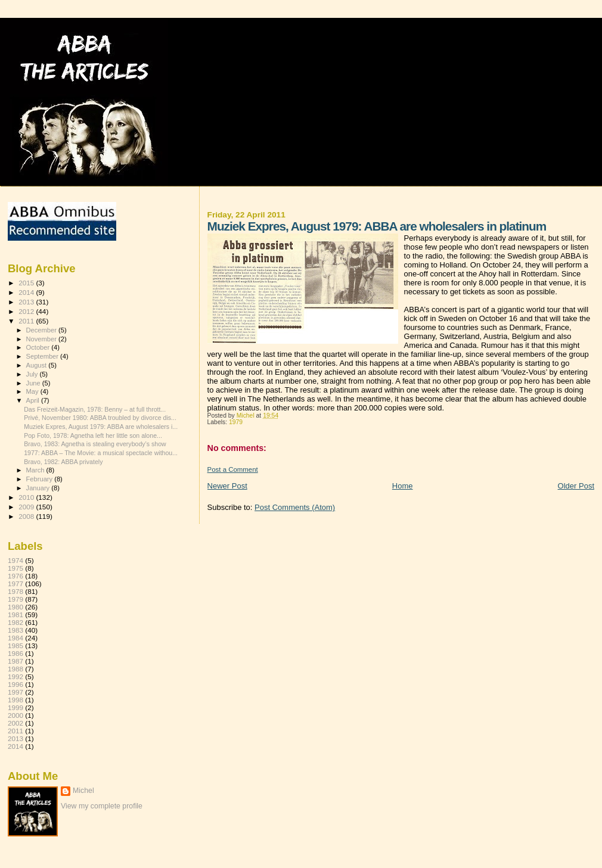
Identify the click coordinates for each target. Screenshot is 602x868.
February (41, 479)
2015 (27, 283)
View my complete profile (102, 806)
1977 (15, 584)
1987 (15, 661)
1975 (15, 568)
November (42, 339)
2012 (27, 311)
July (33, 374)
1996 (15, 684)
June (34, 383)
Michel (83, 791)
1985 (15, 645)
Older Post (576, 486)
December (42, 330)
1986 (15, 653)
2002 (15, 723)
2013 (27, 302)
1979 (236, 422)
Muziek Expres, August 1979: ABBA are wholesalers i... (101, 427)
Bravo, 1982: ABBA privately (63, 462)
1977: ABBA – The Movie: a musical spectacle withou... (101, 453)
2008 (27, 516)
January (39, 488)
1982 (15, 622)
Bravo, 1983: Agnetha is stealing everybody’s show (95, 444)
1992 (15, 676)
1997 (15, 692)
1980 (15, 607)
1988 (15, 669)
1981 (15, 615)
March (36, 470)
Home (403, 486)
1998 (15, 700)
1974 (15, 560)
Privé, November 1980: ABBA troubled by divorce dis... (100, 418)
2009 (27, 507)
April (34, 400)
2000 (15, 715)
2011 (27, 321)
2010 (27, 497)
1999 (15, 707)
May (33, 391)
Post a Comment (233, 469)
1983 (15, 630)
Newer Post (227, 486)
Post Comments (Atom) (295, 507)
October (39, 347)
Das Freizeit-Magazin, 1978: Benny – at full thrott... (95, 409)
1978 (15, 591)
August (38, 365)
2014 (27, 292)
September (44, 356)
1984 (15, 638)
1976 (15, 576)
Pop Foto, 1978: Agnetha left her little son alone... (93, 435)
